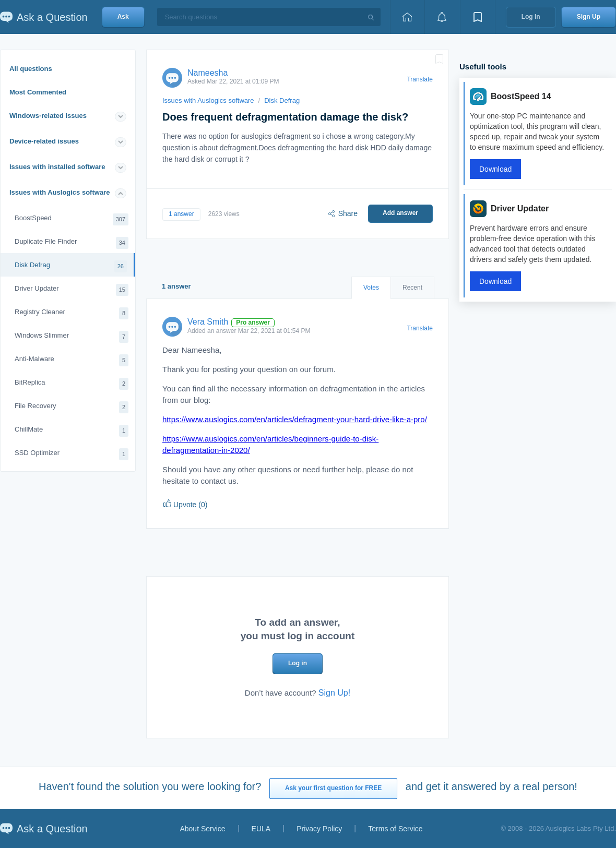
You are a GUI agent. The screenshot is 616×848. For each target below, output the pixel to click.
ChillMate (72, 431)
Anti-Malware (72, 360)
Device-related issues (44, 141)
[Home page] (407, 17)
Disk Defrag (71, 266)
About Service (202, 829)
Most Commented (38, 92)
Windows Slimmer (72, 337)
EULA (261, 829)
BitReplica (72, 384)
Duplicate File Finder (72, 243)
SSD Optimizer (72, 454)
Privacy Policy (319, 829)
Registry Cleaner (72, 313)
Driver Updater (72, 290)
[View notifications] (442, 17)
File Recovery (72, 407)
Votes (371, 288)
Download (495, 169)
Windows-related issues (48, 116)
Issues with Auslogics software (60, 192)
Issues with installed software (57, 167)
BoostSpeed (72, 219)
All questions (31, 69)
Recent (412, 288)
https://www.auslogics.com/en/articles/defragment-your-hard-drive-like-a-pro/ (295, 419)
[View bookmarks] (478, 17)
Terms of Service (395, 829)
